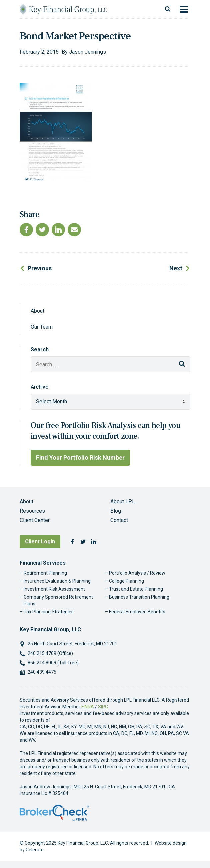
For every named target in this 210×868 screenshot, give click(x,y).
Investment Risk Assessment (54, 589)
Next (176, 268)
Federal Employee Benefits (137, 612)
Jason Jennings (87, 52)
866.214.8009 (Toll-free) (53, 663)
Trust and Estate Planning (136, 589)
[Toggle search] (168, 9)
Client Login (40, 542)
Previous (40, 268)
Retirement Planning (45, 573)
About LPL (123, 502)
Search (40, 349)
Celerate (35, 850)
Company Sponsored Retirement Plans (58, 600)
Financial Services (43, 563)
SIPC (103, 707)
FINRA (88, 707)
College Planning (126, 581)
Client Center (35, 520)
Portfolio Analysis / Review (137, 573)
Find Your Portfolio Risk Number (80, 458)
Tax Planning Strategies (49, 612)
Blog (116, 511)
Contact (119, 520)
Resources (32, 511)
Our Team (42, 327)
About (37, 311)
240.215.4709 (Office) (50, 653)
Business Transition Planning (139, 597)
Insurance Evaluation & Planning (57, 581)
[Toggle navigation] (184, 9)
